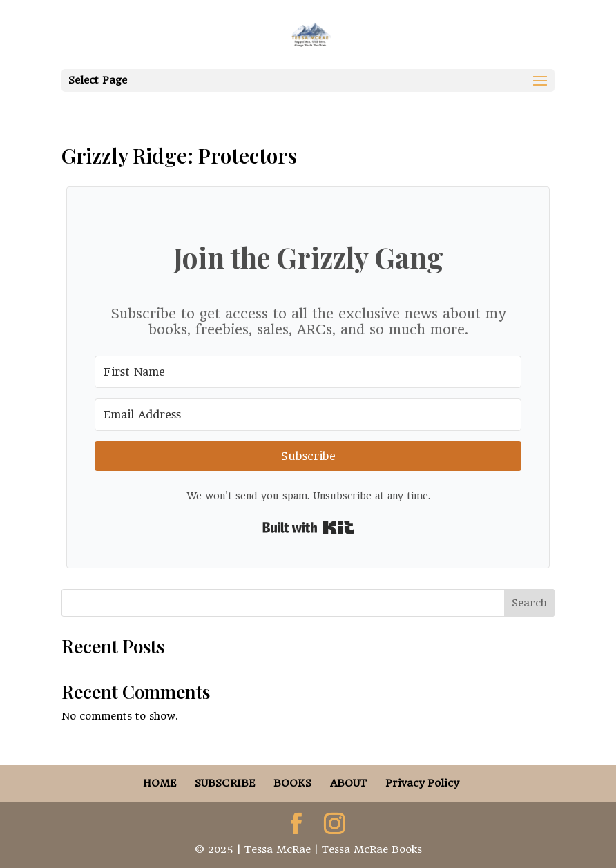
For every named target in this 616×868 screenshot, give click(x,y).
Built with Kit (308, 528)
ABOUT (348, 783)
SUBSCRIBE (225, 783)
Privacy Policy (422, 783)
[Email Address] (308, 415)
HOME (160, 783)
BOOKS (292, 783)
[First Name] (308, 372)
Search (529, 603)
